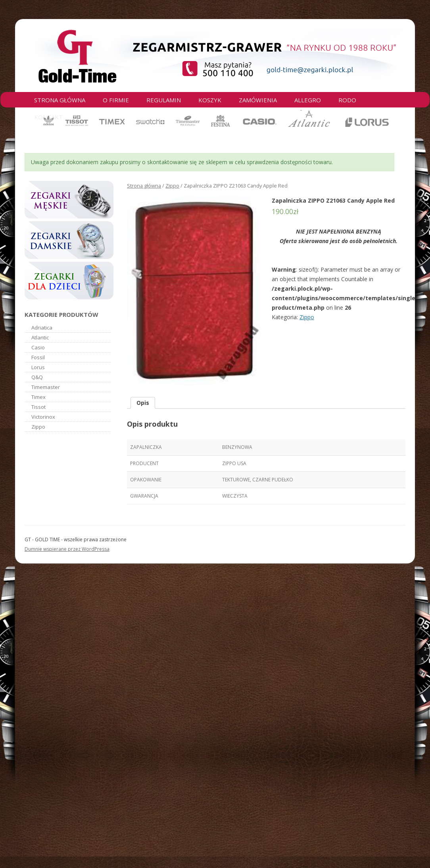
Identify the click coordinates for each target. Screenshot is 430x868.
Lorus (38, 367)
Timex (38, 397)
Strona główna (60, 100)
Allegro (308, 100)
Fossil (38, 357)
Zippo (172, 186)
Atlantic (40, 337)
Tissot (38, 407)
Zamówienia (258, 100)
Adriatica (42, 328)
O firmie (116, 100)
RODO (347, 100)
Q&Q (37, 377)
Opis (143, 403)
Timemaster (46, 387)
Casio (38, 347)
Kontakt (48, 117)
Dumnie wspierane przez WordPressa (67, 549)
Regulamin (164, 100)
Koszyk (210, 100)
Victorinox (43, 417)
